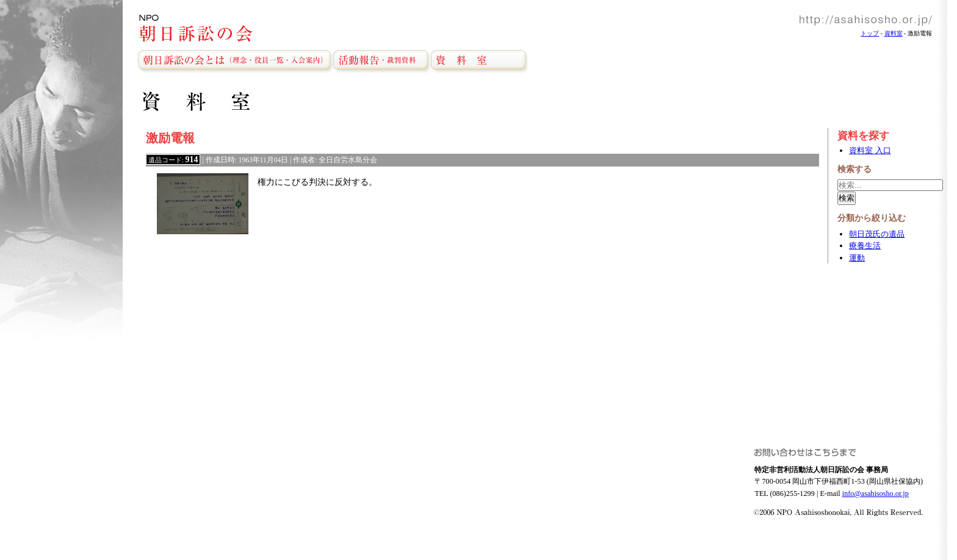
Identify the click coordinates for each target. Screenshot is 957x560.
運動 (857, 258)
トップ (870, 33)
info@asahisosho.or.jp (876, 494)
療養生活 (865, 246)
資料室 (894, 33)
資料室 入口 (870, 150)
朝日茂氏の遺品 (877, 234)
